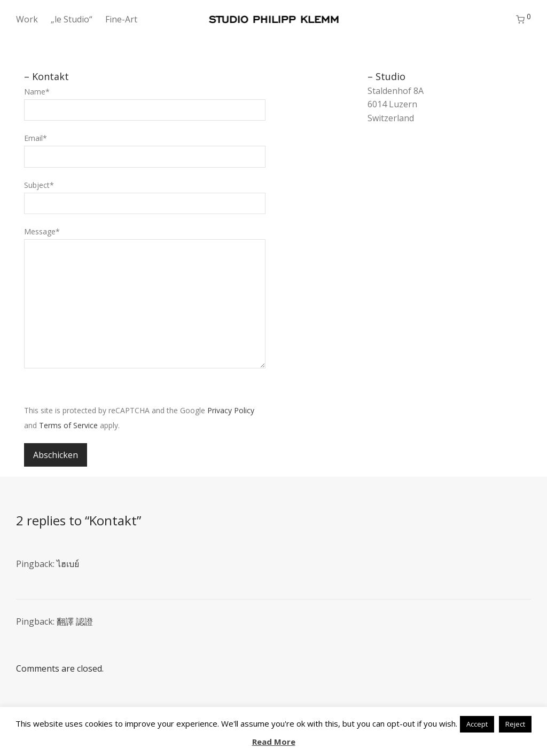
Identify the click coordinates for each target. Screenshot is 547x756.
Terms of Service (68, 425)
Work (27, 19)
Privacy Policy (231, 410)
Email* (145, 150)
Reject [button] (515, 724)
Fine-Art (121, 19)
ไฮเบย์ (68, 564)
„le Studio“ (72, 19)
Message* (145, 300)
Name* (145, 104)
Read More (274, 742)
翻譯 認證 (75, 621)
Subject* (145, 197)
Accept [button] (477, 724)
